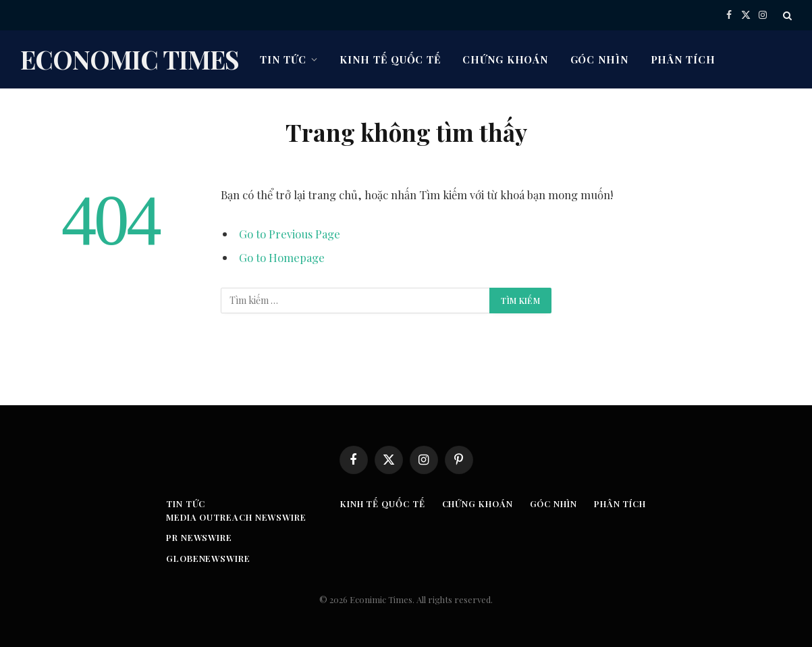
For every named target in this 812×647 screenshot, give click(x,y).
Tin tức (283, 59)
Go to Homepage (282, 257)
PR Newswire (199, 537)
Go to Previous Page (290, 234)
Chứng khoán (505, 59)
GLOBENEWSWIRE (208, 558)
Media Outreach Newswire (236, 517)
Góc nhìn (600, 59)
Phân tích (683, 59)
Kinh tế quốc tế (390, 59)
